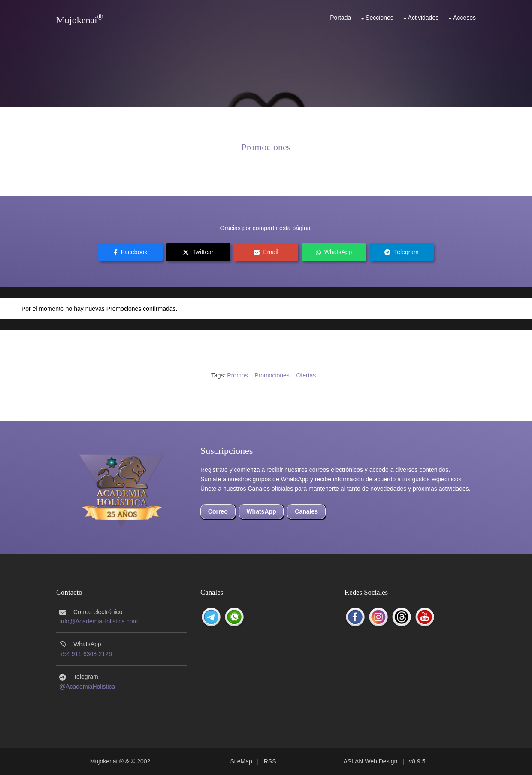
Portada (340, 18)
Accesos (464, 18)
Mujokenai (77, 20)
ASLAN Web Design (371, 761)
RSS (270, 761)
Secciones (379, 18)
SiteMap (241, 761)
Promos (237, 375)
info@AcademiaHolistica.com (99, 621)
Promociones (266, 147)
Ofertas (306, 375)
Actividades (423, 18)
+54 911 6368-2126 (86, 654)
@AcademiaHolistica (87, 687)
